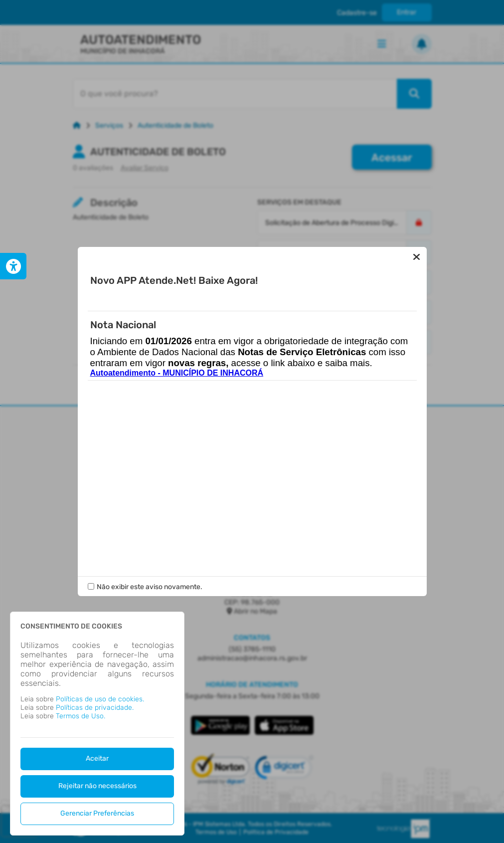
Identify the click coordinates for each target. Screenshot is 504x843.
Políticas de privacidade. (95, 708)
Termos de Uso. (81, 716)
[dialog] (97, 724)
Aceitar (97, 758)
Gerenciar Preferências (97, 813)
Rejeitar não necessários (97, 786)
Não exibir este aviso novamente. (150, 587)
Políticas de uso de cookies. (100, 699)
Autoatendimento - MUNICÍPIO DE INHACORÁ (177, 373)
